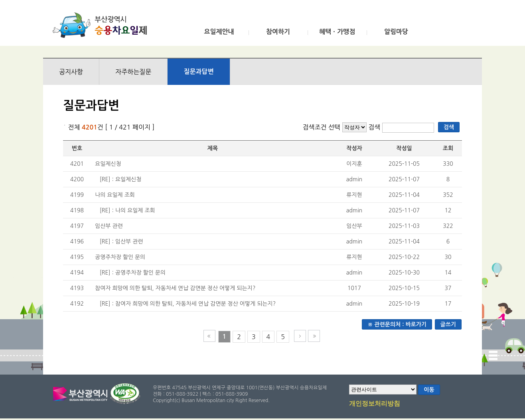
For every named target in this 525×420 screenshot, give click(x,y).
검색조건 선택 (321, 127)
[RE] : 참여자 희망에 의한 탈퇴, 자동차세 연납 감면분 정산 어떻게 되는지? (188, 304)
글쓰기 (448, 324)
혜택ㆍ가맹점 (337, 32)
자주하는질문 (133, 72)
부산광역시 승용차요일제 (102, 25)
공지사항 (71, 72)
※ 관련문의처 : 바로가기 (397, 324)
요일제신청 (108, 164)
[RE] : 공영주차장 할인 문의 (133, 273)
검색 (375, 127)
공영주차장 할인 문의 (120, 257)
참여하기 (278, 32)
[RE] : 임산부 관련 (121, 241)
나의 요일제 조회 (115, 195)
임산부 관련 (109, 226)
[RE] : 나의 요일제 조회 (127, 210)
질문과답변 (198, 72)
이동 (429, 390)
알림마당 (396, 32)
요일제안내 (219, 32)
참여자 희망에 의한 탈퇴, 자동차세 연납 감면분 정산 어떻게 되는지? (175, 288)
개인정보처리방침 (375, 404)
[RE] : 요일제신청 (121, 179)
